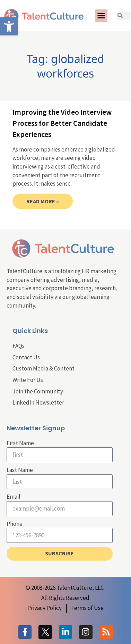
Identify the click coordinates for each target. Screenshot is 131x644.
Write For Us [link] (28, 380)
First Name (20, 443)
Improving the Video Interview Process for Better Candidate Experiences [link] (62, 123)
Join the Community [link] (38, 391)
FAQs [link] (19, 346)
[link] (9, 26)
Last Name (20, 470)
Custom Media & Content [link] (43, 368)
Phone (15, 524)
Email (14, 497)
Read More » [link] (43, 201)
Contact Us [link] (26, 357)
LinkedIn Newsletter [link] (38, 402)
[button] (101, 16)
